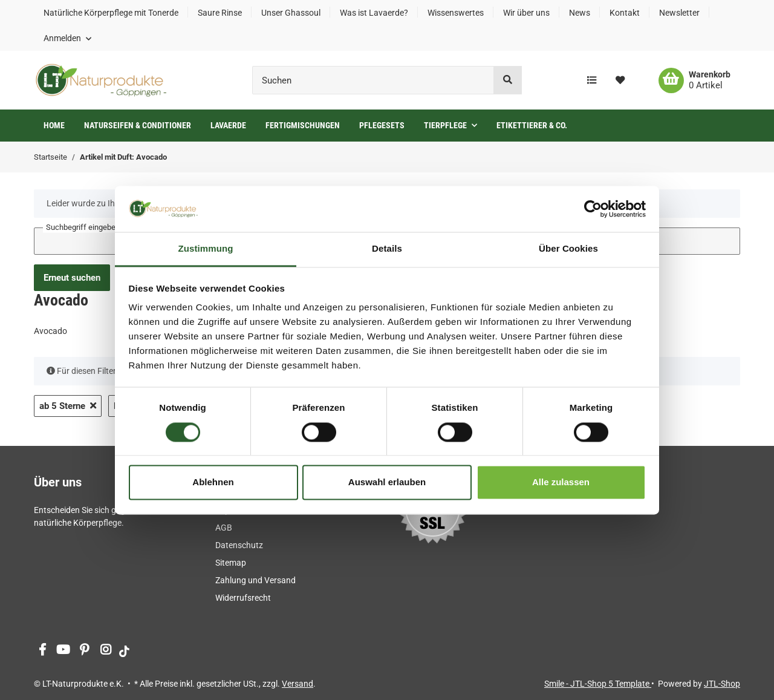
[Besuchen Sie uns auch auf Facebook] (42, 651)
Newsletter (679, 13)
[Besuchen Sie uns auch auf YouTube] (63, 651)
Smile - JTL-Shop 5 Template (598, 684)
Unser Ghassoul (291, 13)
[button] (67, 38)
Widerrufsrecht (243, 598)
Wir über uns (526, 13)
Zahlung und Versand (255, 580)
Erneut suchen (72, 278)
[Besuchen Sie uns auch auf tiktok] (124, 651)
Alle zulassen (561, 482)
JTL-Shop (722, 684)
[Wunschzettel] (620, 80)
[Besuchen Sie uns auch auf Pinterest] (84, 651)
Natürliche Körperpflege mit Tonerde (111, 13)
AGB (224, 528)
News (580, 13)
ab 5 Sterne (68, 406)
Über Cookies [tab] (568, 249)
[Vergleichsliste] (592, 80)
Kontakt (625, 13)
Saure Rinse (220, 13)
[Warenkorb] (694, 80)
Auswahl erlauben (387, 482)
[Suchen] (373, 80)
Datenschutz (239, 545)
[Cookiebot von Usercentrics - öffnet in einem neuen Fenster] (593, 209)
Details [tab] (387, 249)
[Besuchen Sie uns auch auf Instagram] (106, 651)
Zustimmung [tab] (206, 249)
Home (54, 125)
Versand (298, 684)
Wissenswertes (456, 13)
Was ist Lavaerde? (374, 13)
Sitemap (231, 563)
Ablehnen (213, 482)
